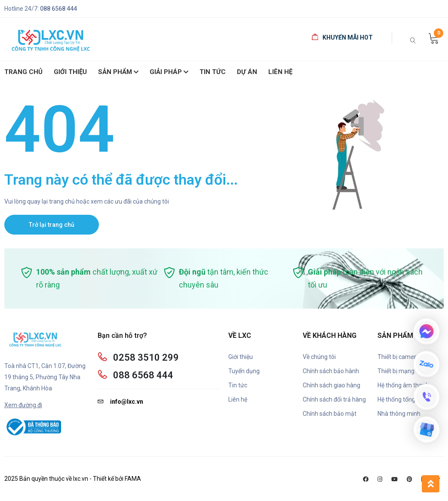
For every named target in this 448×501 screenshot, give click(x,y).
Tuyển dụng (244, 371)
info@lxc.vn (120, 402)
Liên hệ (280, 72)
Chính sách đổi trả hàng (334, 399)
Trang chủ (23, 72)
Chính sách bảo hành (331, 371)
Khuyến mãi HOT (342, 37)
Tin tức (238, 385)
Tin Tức (213, 72)
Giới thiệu (241, 357)
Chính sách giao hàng (331, 385)
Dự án (247, 72)
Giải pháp (169, 73)
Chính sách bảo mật (330, 414)
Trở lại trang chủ (52, 225)
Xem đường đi (23, 405)
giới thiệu (70, 72)
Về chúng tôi (319, 357)
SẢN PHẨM (118, 73)
